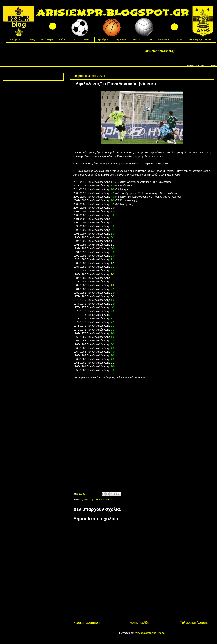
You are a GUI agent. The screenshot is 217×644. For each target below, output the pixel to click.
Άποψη (180, 39)
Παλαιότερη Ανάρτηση (195, 623)
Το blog (32, 39)
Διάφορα (87, 39)
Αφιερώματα (103, 39)
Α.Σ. (75, 39)
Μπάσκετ (63, 39)
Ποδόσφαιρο (47, 39)
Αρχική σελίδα (16, 39)
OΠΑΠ (149, 39)
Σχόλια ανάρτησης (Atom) (150, 633)
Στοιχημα (213, 65)
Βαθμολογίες (120, 39)
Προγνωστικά (164, 39)
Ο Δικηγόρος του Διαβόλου (201, 39)
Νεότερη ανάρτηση (86, 623)
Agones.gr (202, 65)
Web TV (136, 39)
